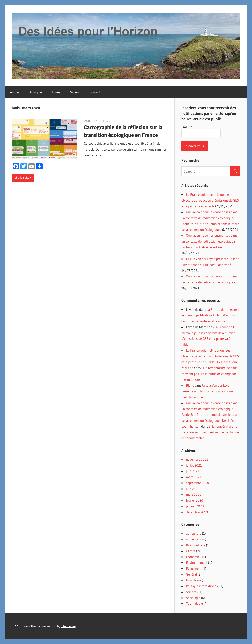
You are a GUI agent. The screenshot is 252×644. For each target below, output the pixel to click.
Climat (191, 551)
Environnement (197, 563)
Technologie (194, 603)
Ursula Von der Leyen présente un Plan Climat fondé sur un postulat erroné (207, 391)
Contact (95, 92)
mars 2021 (194, 477)
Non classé (194, 580)
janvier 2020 (195, 506)
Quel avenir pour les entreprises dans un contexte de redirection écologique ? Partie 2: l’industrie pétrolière (209, 241)
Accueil (15, 92)
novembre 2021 (197, 459)
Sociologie (193, 598)
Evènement (194, 568)
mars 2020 (194, 494)
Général (191, 574)
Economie (193, 557)
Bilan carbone (196, 545)
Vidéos (75, 92)
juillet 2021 (194, 465)
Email (187, 127)
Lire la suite (22, 178)
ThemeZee (68, 626)
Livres (56, 92)
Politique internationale (202, 586)
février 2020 (195, 500)
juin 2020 (193, 489)
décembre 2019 (197, 512)
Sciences (192, 592)
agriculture (194, 533)
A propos (36, 92)
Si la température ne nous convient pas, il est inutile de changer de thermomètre (209, 374)
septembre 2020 (198, 483)
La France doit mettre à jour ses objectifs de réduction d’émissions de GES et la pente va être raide (210, 200)
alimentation (195, 539)
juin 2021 (193, 471)
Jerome (107, 121)
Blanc (190, 385)
